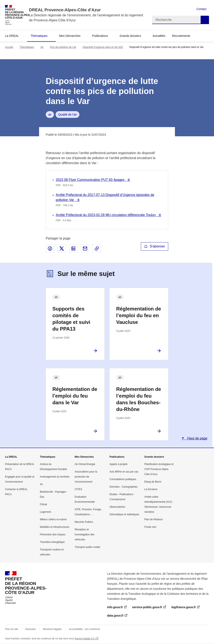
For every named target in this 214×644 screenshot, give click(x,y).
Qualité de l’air (68, 115)
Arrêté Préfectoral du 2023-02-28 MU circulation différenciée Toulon (106, 215)
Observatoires (117, 507)
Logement (45, 512)
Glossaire (31, 629)
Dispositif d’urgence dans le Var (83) (103, 47)
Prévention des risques (53, 535)
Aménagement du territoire (55, 477)
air (50, 115)
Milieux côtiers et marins (53, 519)
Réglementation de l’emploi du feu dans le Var (75, 396)
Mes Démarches (70, 36)
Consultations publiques (123, 479)
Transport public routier (87, 547)
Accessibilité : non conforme (84, 629)
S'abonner (155, 246)
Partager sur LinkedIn (73, 249)
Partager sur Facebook (50, 249)
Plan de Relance (154, 519)
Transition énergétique (52, 542)
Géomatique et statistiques (124, 514)
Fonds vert (150, 527)
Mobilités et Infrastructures (55, 527)
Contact (201, 9)
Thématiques (39, 36)
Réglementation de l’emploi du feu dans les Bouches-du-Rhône (139, 399)
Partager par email (85, 249)
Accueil (9, 47)
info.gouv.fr (115, 607)
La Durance (151, 489)
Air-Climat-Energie (85, 464)
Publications (100, 36)
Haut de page (197, 438)
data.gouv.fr (115, 616)
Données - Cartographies (124, 487)
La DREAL (12, 36)
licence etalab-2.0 (85, 639)
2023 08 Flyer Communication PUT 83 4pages (91, 180)
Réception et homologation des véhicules (85, 535)
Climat (43, 504)
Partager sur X (62, 249)
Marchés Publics (84, 522)
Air (42, 47)
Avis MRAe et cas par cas (124, 472)
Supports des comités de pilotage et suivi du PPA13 (71, 319)
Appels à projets (118, 464)
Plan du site (12, 629)
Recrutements (181, 36)
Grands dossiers (130, 36)
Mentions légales (52, 629)
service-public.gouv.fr (147, 607)
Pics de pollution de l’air (63, 47)
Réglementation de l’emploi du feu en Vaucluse (139, 315)
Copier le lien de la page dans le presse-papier (97, 249)
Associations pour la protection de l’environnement (86, 477)
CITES (78, 489)
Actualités (159, 36)
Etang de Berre (153, 482)
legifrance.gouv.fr (183, 607)
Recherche (205, 20)
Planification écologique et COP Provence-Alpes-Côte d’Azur (159, 469)
